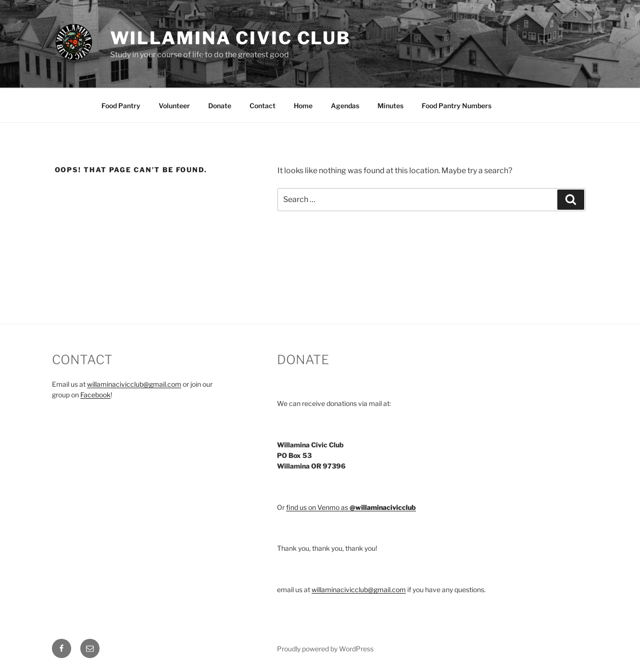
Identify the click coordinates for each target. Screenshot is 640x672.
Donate (220, 106)
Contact (263, 106)
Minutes (390, 106)
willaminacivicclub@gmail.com (134, 384)
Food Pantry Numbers (457, 106)
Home (303, 106)
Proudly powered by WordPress (325, 649)
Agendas (345, 106)
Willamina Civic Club (231, 38)
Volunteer (174, 106)
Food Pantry (121, 106)
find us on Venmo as (351, 507)
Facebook (95, 395)
